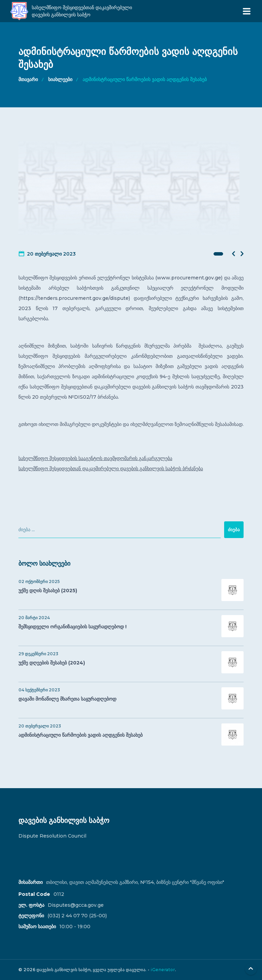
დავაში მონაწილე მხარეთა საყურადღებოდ (131, 698)
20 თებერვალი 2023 (51, 254)
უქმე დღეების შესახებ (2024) (131, 662)
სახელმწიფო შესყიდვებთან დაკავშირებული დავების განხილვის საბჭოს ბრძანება (111, 469)
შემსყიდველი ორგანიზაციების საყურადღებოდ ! (131, 626)
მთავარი (28, 79)
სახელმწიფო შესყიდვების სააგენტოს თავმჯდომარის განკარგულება (95, 458)
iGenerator (163, 970)
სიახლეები (60, 79)
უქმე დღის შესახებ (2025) (131, 590)
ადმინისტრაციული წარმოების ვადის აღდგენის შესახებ (145, 79)
